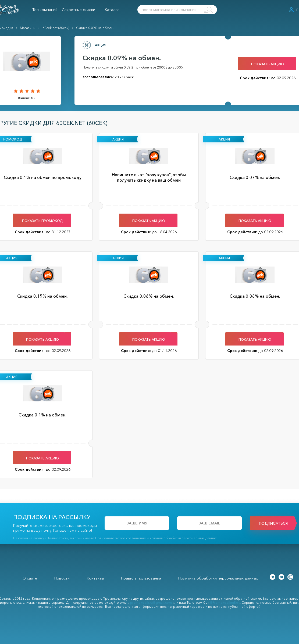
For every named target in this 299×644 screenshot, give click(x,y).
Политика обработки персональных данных (218, 578)
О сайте (30, 578)
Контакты (95, 578)
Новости (62, 578)
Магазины (28, 28)
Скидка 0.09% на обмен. (95, 28)
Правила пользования (141, 578)
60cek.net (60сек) (56, 28)
